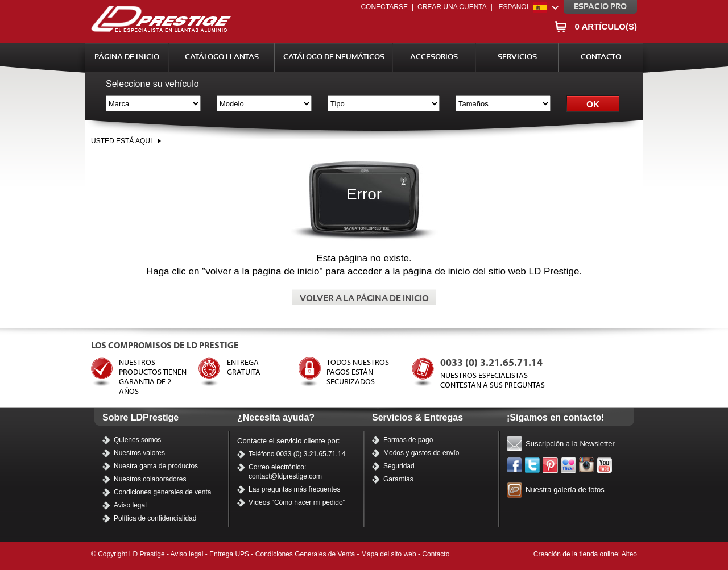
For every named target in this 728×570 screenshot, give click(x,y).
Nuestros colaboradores (150, 479)
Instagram (587, 465)
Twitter (533, 465)
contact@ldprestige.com (285, 476)
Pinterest (551, 465)
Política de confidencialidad (155, 518)
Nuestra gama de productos (156, 466)
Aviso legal (130, 505)
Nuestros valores (139, 453)
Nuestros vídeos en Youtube (605, 465)
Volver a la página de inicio (364, 299)
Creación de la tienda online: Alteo (585, 554)
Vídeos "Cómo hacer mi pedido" (297, 502)
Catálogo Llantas (222, 57)
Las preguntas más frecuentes (294, 489)
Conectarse (384, 7)
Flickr (569, 465)
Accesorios (434, 57)
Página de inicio (127, 57)
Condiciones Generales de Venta (305, 554)
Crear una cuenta (452, 7)
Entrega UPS (229, 554)
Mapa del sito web (389, 554)
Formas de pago (408, 440)
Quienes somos (137, 440)
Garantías (398, 479)
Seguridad (399, 466)
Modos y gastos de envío (421, 453)
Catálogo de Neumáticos (334, 57)
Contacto (601, 57)
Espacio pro (600, 7)
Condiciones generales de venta (162, 492)
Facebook (515, 465)
